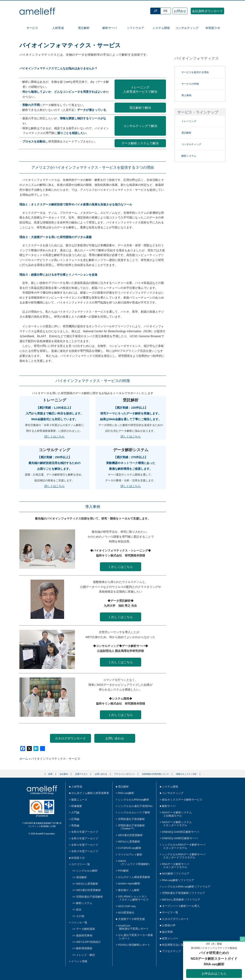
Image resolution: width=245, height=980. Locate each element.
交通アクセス (81, 774)
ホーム (24, 759)
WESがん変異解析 (87, 884)
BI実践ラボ (213, 28)
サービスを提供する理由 (195, 72)
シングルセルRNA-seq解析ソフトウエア (186, 887)
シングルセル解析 (87, 871)
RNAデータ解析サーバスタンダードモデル (176, 866)
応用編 (75, 819)
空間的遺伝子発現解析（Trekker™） (131, 827)
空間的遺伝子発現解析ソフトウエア (183, 893)
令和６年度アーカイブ (85, 832)
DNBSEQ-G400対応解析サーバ (181, 832)
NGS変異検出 (126, 913)
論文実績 (167, 932)
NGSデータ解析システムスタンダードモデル (177, 824)
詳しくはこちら (54, 437)
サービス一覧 (170, 912)
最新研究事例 (84, 936)
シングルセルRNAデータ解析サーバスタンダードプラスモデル (184, 856)
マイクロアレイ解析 (130, 855)
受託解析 (84, 28)
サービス (32, 28)
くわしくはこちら (121, 567)
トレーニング (189, 121)
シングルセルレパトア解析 (134, 812)
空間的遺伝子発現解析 (90, 897)
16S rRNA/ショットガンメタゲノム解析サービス (133, 898)
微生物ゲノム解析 (129, 890)
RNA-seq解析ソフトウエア (178, 880)
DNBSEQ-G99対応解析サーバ (180, 838)
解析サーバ (110, 28)
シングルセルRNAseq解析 (134, 800)
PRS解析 (123, 871)
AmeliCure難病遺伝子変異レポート (133, 927)
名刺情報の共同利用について (155, 774)
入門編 (75, 812)
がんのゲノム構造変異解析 (134, 877)
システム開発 (161, 28)
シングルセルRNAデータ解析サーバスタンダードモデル (184, 846)
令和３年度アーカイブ (85, 851)
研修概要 (77, 806)
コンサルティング (187, 28)
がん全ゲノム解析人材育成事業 (90, 793)
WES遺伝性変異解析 (89, 890)
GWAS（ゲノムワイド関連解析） (135, 863)
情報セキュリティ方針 (186, 774)
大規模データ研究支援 (131, 919)
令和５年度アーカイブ (85, 838)
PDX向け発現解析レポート (134, 945)
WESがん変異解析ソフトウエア (181, 900)
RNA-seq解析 (126, 793)
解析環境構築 (84, 948)
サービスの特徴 (190, 84)
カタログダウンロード (70, 738)
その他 (80, 916)
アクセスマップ (171, 951)
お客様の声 (169, 925)
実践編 (75, 825)
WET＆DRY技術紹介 (89, 942)
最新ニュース (79, 800)
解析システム (189, 156)
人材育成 (58, 28)
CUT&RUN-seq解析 (130, 848)
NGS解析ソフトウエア (176, 874)
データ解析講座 (86, 929)
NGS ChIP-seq (127, 906)
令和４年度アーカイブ (85, 845)
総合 (79, 909)
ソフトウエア (135, 28)
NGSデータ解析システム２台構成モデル (177, 814)
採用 (50, 774)
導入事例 (186, 95)
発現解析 (82, 877)
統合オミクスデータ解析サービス (182, 800)
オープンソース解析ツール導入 (181, 906)
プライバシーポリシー (124, 774)
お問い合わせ (115, 738)
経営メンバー (170, 938)
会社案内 (64, 774)
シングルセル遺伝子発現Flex (135, 806)
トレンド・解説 (86, 955)
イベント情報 (79, 961)
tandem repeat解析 (129, 883)
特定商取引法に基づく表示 (178, 945)
